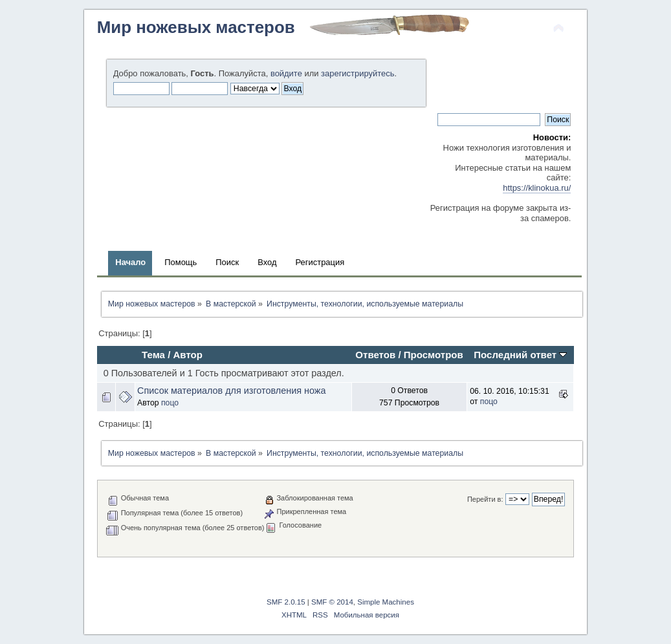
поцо (170, 403)
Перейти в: (485, 499)
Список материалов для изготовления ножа (231, 391)
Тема (153, 355)
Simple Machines (386, 602)
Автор (188, 355)
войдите (286, 73)
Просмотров (434, 355)
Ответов (375, 355)
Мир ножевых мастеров (196, 27)
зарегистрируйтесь (357, 73)
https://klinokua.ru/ (537, 188)
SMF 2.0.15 (286, 602)
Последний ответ (520, 355)
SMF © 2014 (332, 602)
